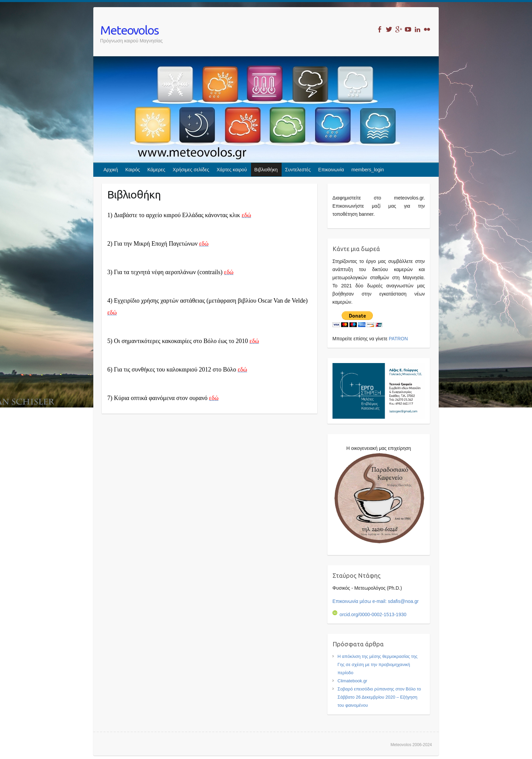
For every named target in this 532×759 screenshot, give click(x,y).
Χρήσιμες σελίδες (191, 170)
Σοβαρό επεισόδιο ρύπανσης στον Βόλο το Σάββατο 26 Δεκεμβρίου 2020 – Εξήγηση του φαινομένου (379, 697)
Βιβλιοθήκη (266, 170)
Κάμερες (156, 170)
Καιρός (133, 170)
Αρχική (111, 170)
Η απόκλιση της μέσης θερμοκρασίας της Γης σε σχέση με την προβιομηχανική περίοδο (378, 665)
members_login (368, 170)
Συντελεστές (298, 170)
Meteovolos (129, 30)
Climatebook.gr (352, 681)
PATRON (398, 339)
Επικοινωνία (331, 170)
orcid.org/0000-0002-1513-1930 (369, 614)
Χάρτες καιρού (232, 170)
